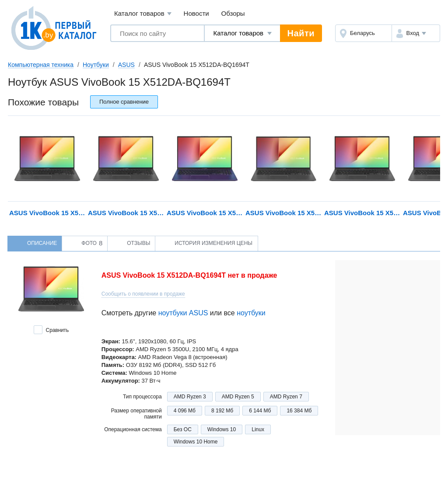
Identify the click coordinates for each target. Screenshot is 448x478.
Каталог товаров (143, 14)
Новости (196, 13)
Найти (301, 33)
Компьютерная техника (41, 65)
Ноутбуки (96, 65)
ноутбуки (251, 313)
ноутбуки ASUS (183, 313)
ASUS (126, 65)
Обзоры (233, 13)
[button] (416, 33)
